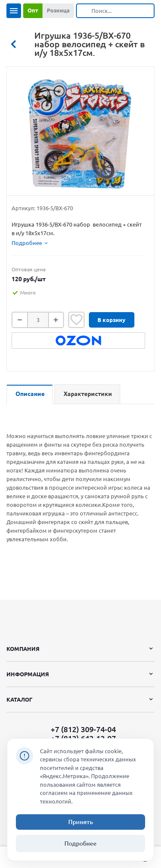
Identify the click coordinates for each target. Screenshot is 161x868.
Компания (23, 649)
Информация (28, 674)
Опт (33, 10)
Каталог (20, 699)
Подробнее (80, 843)
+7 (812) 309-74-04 (83, 729)
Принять (81, 822)
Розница (58, 10)
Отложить (76, 320)
